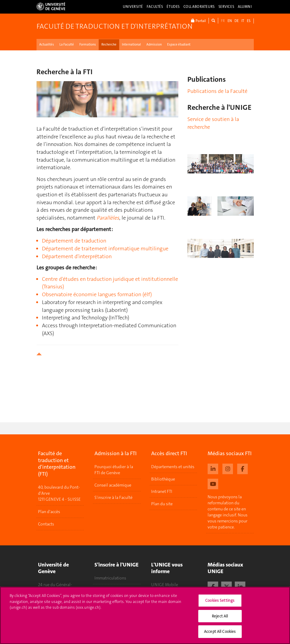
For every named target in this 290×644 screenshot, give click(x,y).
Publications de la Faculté (217, 91)
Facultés (155, 7)
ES (249, 21)
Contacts (46, 524)
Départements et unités (173, 467)
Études (173, 7)
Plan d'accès (49, 512)
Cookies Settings (220, 602)
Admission (154, 44)
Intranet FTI (162, 491)
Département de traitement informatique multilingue (105, 249)
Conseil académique (113, 485)
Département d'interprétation (77, 256)
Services (226, 7)
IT (243, 21)
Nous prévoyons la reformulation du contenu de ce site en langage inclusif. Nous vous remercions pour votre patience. (228, 512)
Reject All (220, 618)
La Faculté (67, 44)
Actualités (47, 44)
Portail (198, 21)
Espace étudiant (179, 44)
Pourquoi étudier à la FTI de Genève (114, 470)
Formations (88, 44)
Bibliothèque (163, 479)
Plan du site (162, 504)
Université (133, 7)
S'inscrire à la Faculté (113, 497)
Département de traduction (74, 241)
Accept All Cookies (220, 634)
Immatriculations (110, 578)
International (131, 44)
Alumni (245, 7)
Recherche (109, 44)
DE (237, 21)
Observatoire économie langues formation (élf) (97, 294)
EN (230, 21)
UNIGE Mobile (165, 585)
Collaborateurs (199, 7)
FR (223, 21)
